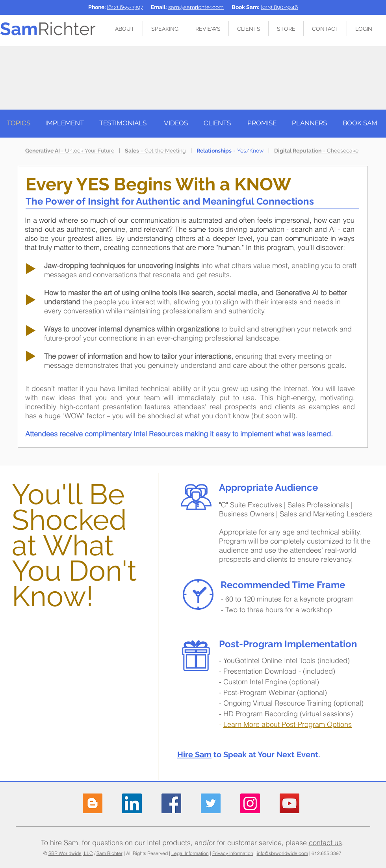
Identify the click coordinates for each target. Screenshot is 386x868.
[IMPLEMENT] (64, 123)
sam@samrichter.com (196, 7)
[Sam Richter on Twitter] (211, 803)
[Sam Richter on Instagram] (250, 803)
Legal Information (190, 853)
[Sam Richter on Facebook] (171, 803)
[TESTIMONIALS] (123, 123)
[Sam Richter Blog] (93, 803)
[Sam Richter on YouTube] (289, 803)
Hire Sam (194, 754)
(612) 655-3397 (125, 7)
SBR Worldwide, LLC (71, 853)
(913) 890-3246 (279, 7)
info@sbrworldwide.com (282, 853)
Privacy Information (233, 853)
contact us (325, 843)
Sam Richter (109, 853)
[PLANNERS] (309, 123)
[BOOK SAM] (360, 123)
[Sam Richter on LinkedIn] (132, 803)
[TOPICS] (18, 123)
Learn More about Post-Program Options (288, 724)
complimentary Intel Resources (134, 434)
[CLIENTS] (217, 123)
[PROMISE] (262, 123)
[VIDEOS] (176, 123)
